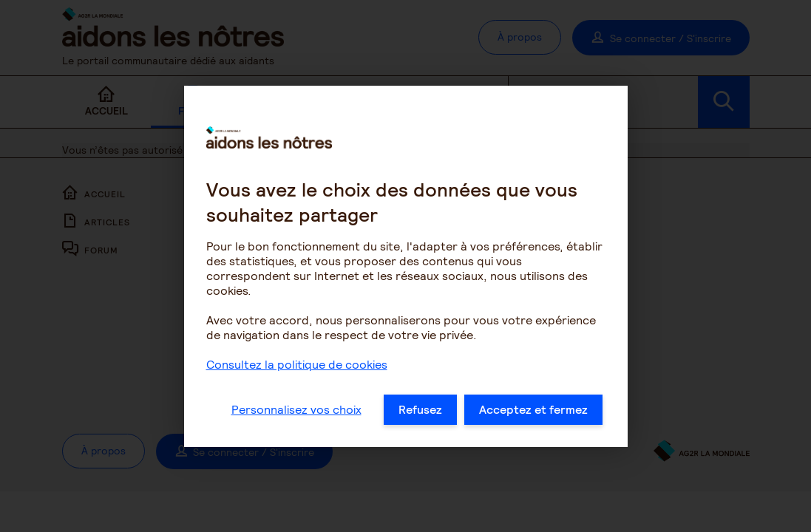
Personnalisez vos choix (296, 413)
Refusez (420, 413)
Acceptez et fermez (533, 413)
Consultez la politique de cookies (297, 368)
